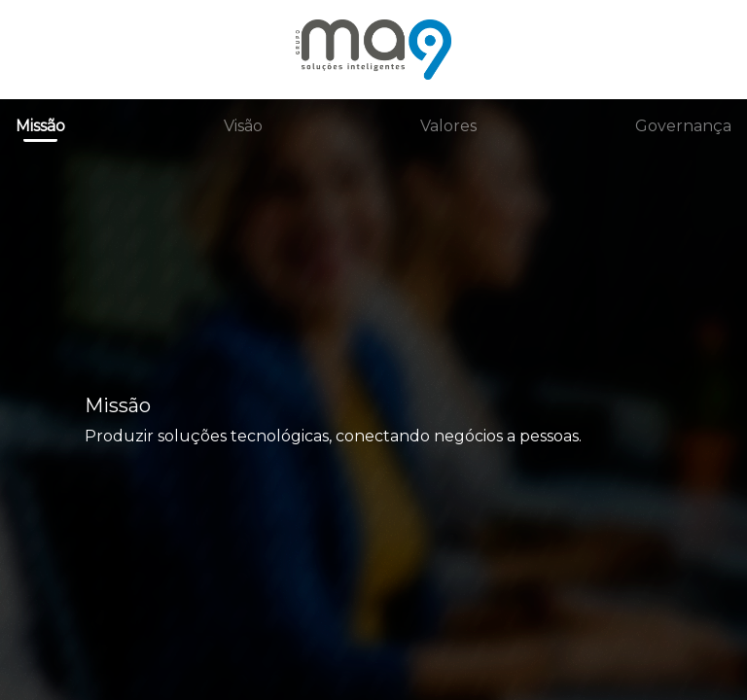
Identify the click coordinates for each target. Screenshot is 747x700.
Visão (243, 126)
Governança (683, 126)
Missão (40, 126)
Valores (448, 126)
